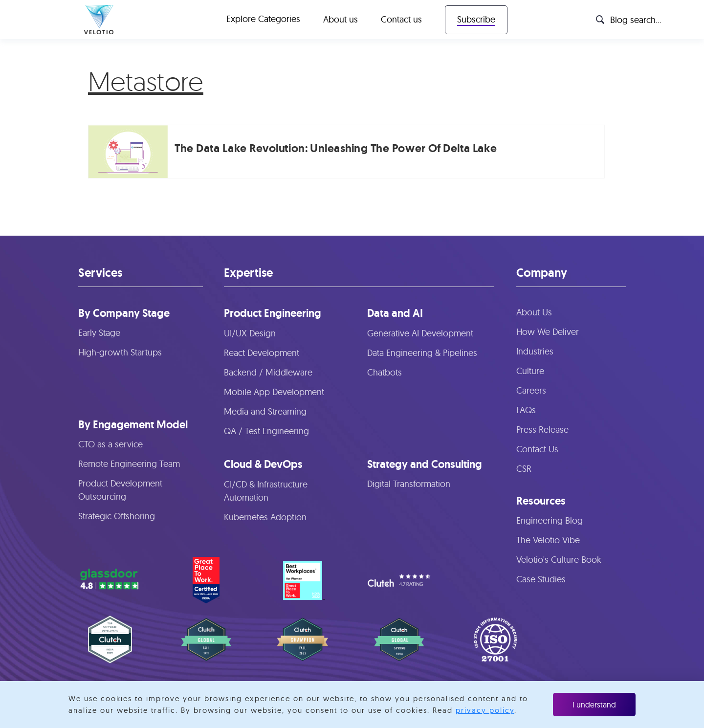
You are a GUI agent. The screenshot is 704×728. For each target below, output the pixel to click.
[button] (263, 20)
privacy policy (485, 710)
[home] (99, 20)
